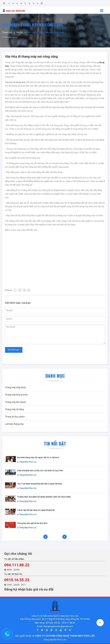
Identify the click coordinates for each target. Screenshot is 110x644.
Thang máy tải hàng (14, 409)
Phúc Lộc (62, 640)
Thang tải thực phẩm (15, 417)
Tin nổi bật (55, 444)
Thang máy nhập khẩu (15, 387)
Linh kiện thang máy (14, 424)
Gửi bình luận (14, 350)
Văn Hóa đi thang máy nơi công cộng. (32, 57)
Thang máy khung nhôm (16, 395)
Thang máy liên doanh (15, 402)
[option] (55, 497)
